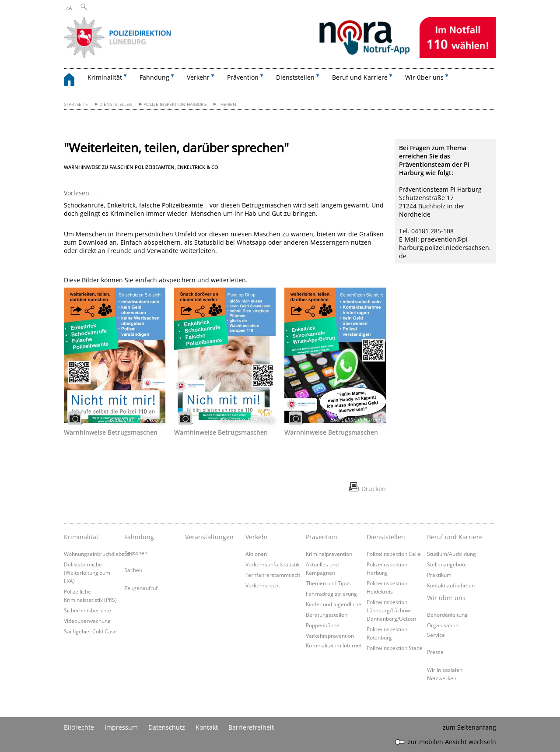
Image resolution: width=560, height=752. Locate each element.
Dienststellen (116, 104)
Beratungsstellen (327, 615)
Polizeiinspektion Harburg (175, 104)
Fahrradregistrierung (331, 594)
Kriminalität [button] (105, 77)
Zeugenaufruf (141, 588)
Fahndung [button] (154, 77)
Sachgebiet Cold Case (90, 631)
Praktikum (439, 575)
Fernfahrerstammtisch (273, 575)
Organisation (443, 625)
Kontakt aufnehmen (451, 585)
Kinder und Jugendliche (334, 604)
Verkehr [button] (198, 77)
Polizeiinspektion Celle (394, 554)
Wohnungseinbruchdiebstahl (99, 554)
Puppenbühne (323, 625)
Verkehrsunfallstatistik (273, 564)
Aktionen (256, 554)
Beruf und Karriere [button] (360, 77)
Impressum (121, 727)
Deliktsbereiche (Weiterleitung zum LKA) (87, 573)
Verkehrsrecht (263, 585)
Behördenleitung (447, 615)
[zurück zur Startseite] (73, 81)
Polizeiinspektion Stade (395, 648)
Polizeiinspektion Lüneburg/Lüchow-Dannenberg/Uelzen (391, 610)
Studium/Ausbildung (451, 554)
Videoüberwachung (87, 621)
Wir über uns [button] (424, 77)
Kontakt (207, 727)
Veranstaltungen (209, 537)
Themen (227, 104)
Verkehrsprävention (330, 636)
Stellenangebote (447, 564)
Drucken (374, 489)
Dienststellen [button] (295, 77)
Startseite (76, 104)
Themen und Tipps (328, 583)
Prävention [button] (243, 77)
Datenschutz (167, 727)
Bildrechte (79, 727)
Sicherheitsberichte (87, 610)
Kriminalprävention (329, 554)
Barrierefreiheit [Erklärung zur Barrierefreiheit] (251, 727)
